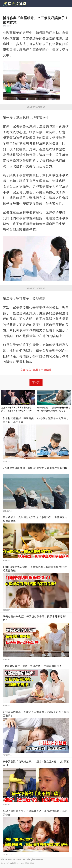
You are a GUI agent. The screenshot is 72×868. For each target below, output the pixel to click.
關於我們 (5, 863)
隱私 (27, 863)
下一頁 (36, 382)
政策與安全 (15, 863)
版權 (32, 863)
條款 (23, 863)
